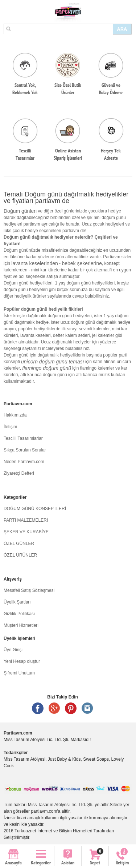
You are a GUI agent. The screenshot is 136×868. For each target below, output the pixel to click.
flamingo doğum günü (47, 368)
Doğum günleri (20, 211)
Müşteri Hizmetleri (21, 625)
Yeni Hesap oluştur (22, 661)
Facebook (38, 708)
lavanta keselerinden (34, 263)
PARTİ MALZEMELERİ (26, 520)
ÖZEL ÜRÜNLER (20, 555)
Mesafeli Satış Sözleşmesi (29, 590)
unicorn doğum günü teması (53, 362)
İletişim (10, 427)
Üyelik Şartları (17, 602)
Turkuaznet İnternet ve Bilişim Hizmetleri (53, 831)
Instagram (87, 708)
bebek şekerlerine (82, 263)
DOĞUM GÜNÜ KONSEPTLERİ (35, 509)
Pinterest (71, 708)
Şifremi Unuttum (19, 673)
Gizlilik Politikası (19, 614)
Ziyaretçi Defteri (19, 473)
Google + (54, 708)
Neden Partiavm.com (24, 462)
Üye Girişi (13, 650)
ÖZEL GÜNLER (19, 544)
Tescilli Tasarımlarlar (23, 438)
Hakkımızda (15, 415)
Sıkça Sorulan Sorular (25, 450)
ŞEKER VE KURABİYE (26, 532)
